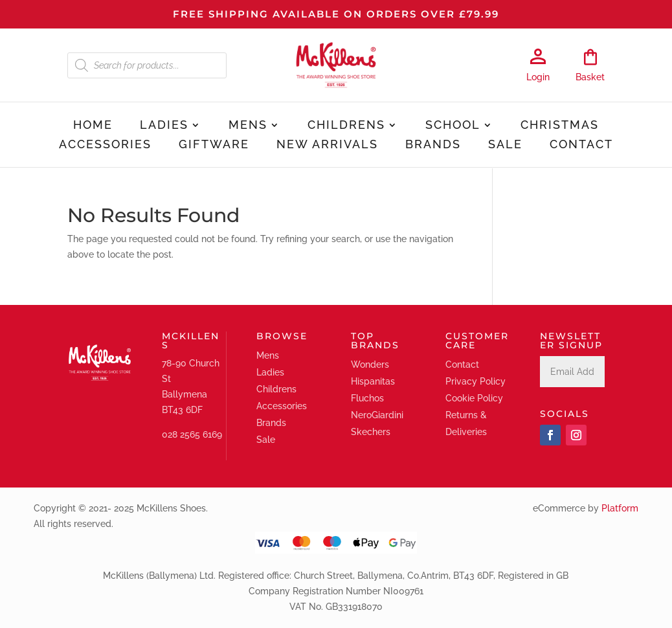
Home (93, 126)
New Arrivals (327, 145)
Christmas (560, 126)
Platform (620, 508)
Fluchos (367, 398)
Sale (505, 145)
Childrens (346, 126)
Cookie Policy (474, 398)
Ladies (164, 126)
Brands (433, 145)
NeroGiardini (377, 415)
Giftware (214, 145)
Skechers (371, 432)
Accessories (105, 145)
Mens (248, 126)
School (453, 126)
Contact (581, 145)
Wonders (370, 364)
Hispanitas (373, 381)
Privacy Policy (476, 381)
